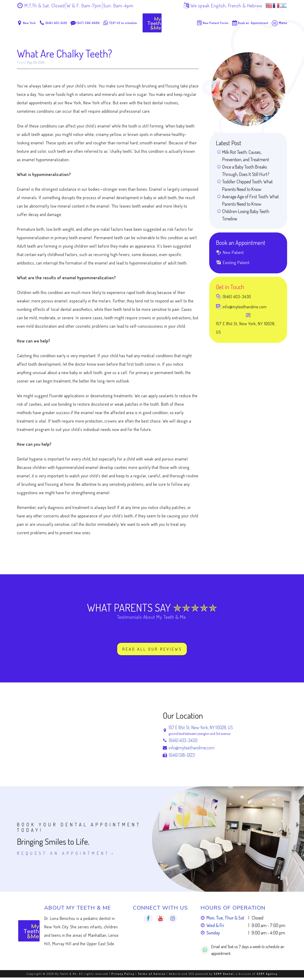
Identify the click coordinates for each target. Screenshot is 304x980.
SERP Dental (224, 976)
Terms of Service (152, 976)
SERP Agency (267, 976)
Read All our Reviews (152, 651)
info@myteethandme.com (192, 750)
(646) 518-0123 (182, 757)
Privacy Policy (123, 976)
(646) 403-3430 (183, 743)
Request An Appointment (63, 856)
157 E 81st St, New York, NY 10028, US (201, 730)
